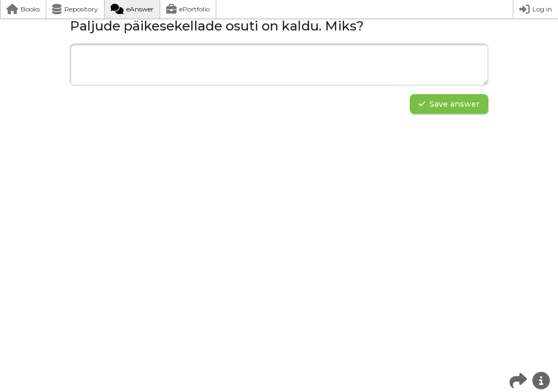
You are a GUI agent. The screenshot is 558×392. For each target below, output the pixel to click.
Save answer (449, 104)
